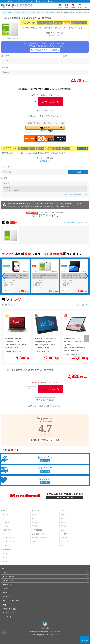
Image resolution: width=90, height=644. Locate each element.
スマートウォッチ (9, 542)
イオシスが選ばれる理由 (11, 601)
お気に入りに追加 (45, 110)
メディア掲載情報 (9, 576)
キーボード (6, 561)
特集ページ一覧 (8, 580)
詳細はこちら (54, 35)
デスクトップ (65, 542)
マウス (5, 557)
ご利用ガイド (7, 573)
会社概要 (6, 589)
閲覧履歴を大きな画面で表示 (77, 222)
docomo (5, 514)
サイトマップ (7, 617)
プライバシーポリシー (10, 613)
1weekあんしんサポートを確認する (45, 50)
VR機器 (5, 545)
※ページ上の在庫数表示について (75, 195)
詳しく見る (83, 148)
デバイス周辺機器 (36, 530)
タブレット (63, 510)
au (4, 518)
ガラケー (6, 534)
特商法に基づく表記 (9, 609)
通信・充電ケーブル (38, 534)
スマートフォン (36, 510)
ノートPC (64, 534)
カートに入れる (51, 102)
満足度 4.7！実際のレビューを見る (45, 440)
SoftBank (6, 522)
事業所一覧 (6, 597)
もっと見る (79, 305)
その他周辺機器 (6, 549)
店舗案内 (6, 593)
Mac (62, 545)
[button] (45, 129)
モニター (6, 553)
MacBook (64, 538)
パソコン (62, 530)
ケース (34, 542)
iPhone (4, 510)
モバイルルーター (9, 538)
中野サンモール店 (10, 190)
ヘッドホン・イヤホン (39, 538)
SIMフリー (6, 526)
